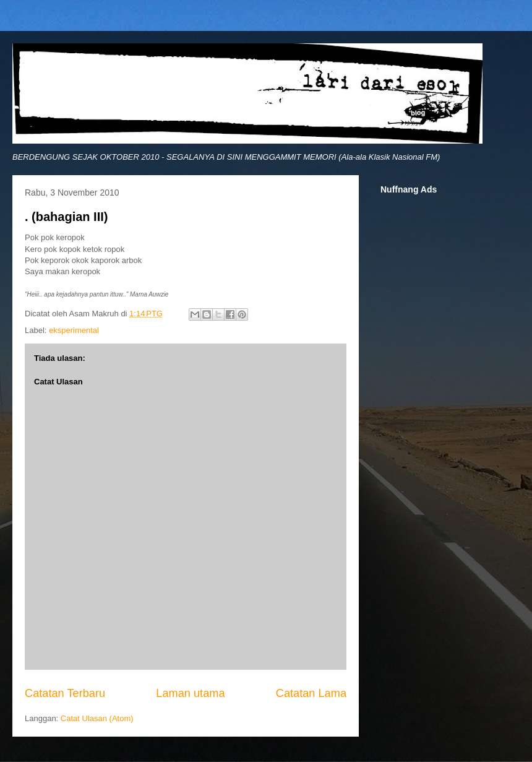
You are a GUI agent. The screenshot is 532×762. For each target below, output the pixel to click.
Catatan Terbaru (65, 693)
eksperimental (74, 330)
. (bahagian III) (66, 217)
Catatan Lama (311, 693)
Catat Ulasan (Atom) (97, 718)
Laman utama (190, 693)
